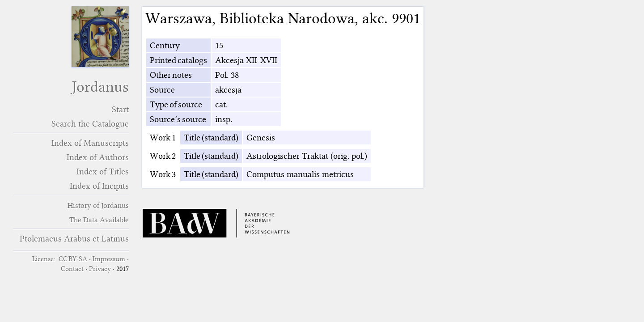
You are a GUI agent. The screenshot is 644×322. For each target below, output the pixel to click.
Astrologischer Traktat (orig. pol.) (307, 156)
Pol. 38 (227, 75)
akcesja (228, 90)
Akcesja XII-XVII (246, 60)
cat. (221, 104)
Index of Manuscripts (90, 143)
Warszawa (179, 18)
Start (120, 109)
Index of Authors (98, 157)
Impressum (109, 259)
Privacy (100, 269)
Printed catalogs (178, 60)
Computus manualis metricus (300, 174)
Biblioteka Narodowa (287, 18)
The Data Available (99, 220)
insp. (224, 119)
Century (165, 45)
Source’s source (178, 119)
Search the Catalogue (90, 124)
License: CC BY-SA (60, 259)
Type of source (176, 104)
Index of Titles (103, 172)
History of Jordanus (98, 205)
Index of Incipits (99, 186)
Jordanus (100, 87)
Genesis (261, 138)
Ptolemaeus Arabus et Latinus (74, 239)
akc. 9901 (391, 18)
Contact (72, 269)
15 (219, 45)
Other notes (171, 75)
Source (162, 90)
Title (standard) (211, 138)
